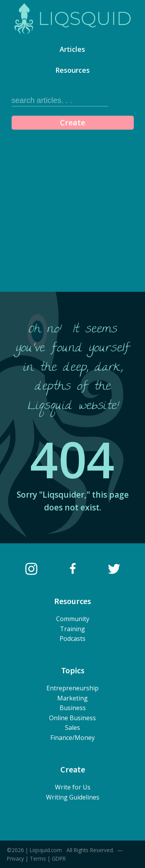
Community (73, 619)
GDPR (59, 859)
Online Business (72, 718)
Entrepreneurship (72, 688)
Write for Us (73, 787)
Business (73, 708)
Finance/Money (72, 738)
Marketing (72, 698)
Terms (38, 859)
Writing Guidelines (73, 797)
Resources (72, 70)
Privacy (15, 859)
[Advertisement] (72, 209)
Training (72, 629)
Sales (72, 728)
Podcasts (72, 639)
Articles (72, 49)
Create (72, 122)
